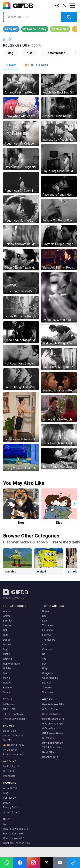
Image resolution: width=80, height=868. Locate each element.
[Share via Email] (60, 863)
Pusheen (8, 688)
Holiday (7, 668)
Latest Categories (13, 736)
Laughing (47, 630)
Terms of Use (11, 812)
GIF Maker (9, 704)
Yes (44, 659)
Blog (6, 793)
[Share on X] (47, 863)
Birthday (8, 621)
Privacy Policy (11, 807)
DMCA (7, 803)
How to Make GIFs (53, 704)
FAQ (5, 824)
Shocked (47, 688)
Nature (7, 683)
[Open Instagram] (33, 863)
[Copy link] (73, 863)
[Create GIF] (57, 6)
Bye (44, 664)
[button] (74, 504)
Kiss (59, 523)
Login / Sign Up (11, 766)
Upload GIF (9, 771)
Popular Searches (13, 755)
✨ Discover (10, 750)
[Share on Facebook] (20, 863)
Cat (5, 630)
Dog (21, 523)
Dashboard (9, 776)
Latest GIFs (9, 731)
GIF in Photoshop (52, 714)
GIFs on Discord (51, 728)
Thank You (48, 625)
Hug (45, 668)
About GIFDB (10, 788)
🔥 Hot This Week (36, 65)
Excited (46, 635)
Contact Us (9, 798)
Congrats (47, 673)
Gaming (7, 659)
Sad (44, 616)
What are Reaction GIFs (16, 843)
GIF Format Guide (53, 733)
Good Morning (50, 678)
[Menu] (72, 6)
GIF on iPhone (50, 709)
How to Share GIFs (53, 719)
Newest (11, 65)
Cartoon (8, 625)
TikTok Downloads (53, 748)
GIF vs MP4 (48, 738)
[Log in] (64, 6)
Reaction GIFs (50, 757)
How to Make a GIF (13, 838)
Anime (7, 616)
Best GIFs (48, 752)
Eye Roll (47, 683)
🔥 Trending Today (14, 745)
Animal (7, 611)
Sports (7, 692)
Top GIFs (8, 740)
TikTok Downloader (14, 714)
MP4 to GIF (9, 709)
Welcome (48, 692)
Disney (7, 645)
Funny (6, 654)
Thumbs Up (49, 640)
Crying (46, 645)
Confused (48, 649)
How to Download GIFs (16, 829)
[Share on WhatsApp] (7, 863)
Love (6, 673)
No (44, 654)
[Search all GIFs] (32, 17)
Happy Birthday (11, 664)
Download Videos (53, 743)
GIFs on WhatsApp (53, 724)
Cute (6, 635)
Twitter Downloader (14, 719)
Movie (6, 678)
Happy (46, 611)
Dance (7, 640)
